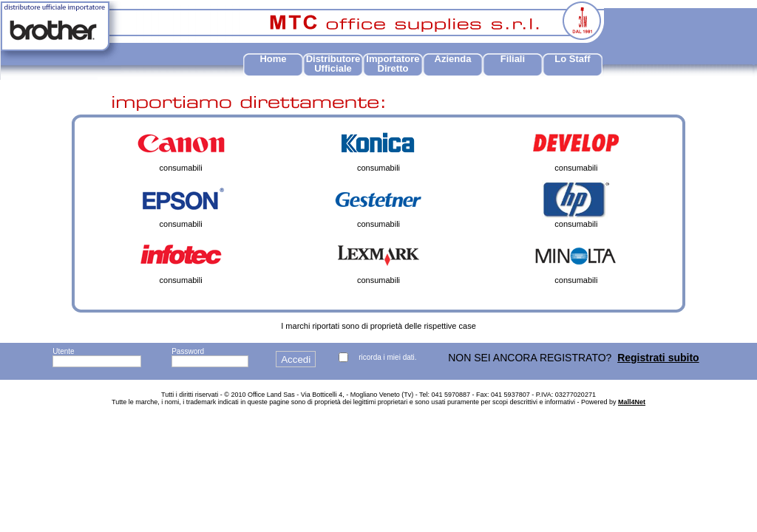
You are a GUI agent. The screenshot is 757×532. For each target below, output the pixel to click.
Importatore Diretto (393, 64)
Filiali (513, 59)
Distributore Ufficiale (333, 64)
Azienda (453, 59)
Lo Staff (572, 59)
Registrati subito (658, 358)
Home (273, 59)
